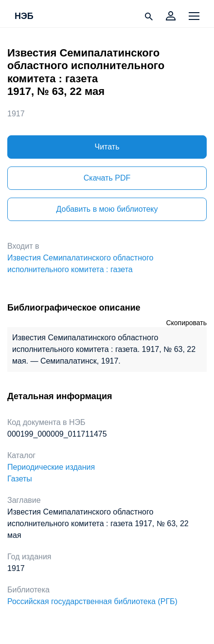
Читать (107, 147)
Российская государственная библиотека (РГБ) (92, 601)
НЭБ (24, 17)
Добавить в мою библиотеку (107, 209)
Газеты (20, 479)
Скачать (107, 178)
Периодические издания (51, 467)
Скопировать (186, 323)
